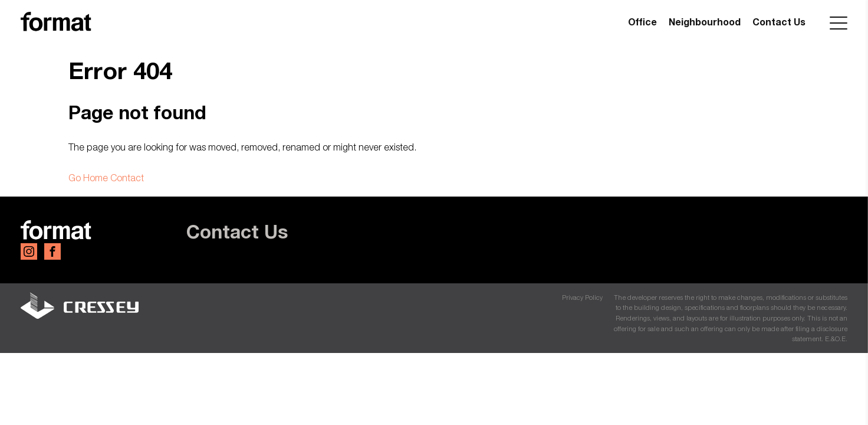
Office (642, 22)
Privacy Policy (582, 297)
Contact (127, 178)
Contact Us (779, 22)
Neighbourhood (705, 22)
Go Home (88, 178)
